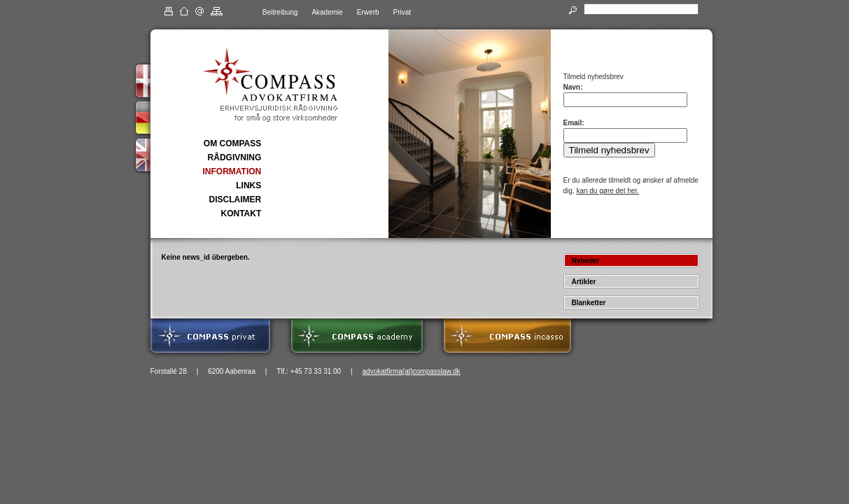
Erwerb (368, 12)
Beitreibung (280, 12)
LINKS (248, 185)
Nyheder (586, 261)
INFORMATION (232, 171)
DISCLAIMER (236, 199)
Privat (402, 12)
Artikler (584, 282)
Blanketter (589, 303)
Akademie (327, 12)
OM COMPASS (232, 143)
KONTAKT (241, 213)
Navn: (573, 87)
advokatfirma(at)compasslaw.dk (412, 371)
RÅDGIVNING (235, 157)
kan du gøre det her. (608, 191)
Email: (574, 123)
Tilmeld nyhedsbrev (609, 150)
